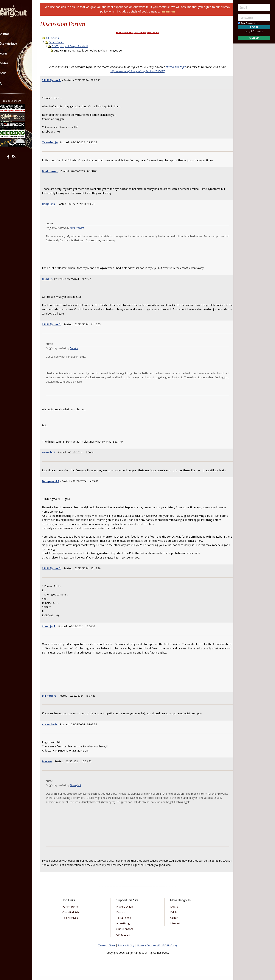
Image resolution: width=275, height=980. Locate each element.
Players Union (126, 911)
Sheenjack (54, 630)
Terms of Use (107, 950)
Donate (122, 916)
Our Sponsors (126, 933)
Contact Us (124, 939)
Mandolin (175, 928)
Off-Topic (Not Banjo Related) (74, 46)
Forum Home (74, 911)
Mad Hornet (55, 171)
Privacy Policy (126, 950)
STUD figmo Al (56, 80)
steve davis (54, 728)
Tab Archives (74, 922)
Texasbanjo (55, 142)
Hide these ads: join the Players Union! (137, 32)
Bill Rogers (54, 700)
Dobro (173, 911)
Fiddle (173, 916)
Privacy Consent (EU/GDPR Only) (157, 950)
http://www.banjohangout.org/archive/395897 (138, 71)
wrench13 (53, 452)
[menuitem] (21, 34)
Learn (12, 53)
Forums (14, 34)
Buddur (51, 279)
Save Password (247, 23)
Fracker (52, 766)
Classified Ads (75, 916)
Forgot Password (254, 31)
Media (13, 63)
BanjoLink (53, 204)
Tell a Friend (125, 922)
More (12, 73)
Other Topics (61, 42)
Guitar (173, 922)
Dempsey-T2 (55, 485)
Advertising (124, 928)
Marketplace (17, 43)
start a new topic (176, 67)
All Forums (57, 38)
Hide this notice (173, 12)
